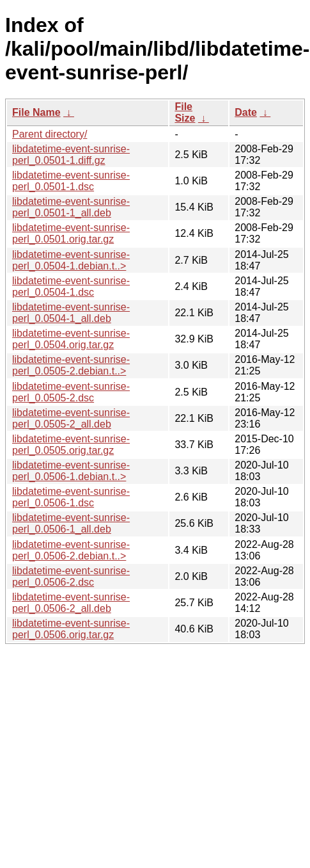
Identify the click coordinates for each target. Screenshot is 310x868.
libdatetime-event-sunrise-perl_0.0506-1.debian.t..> (71, 471)
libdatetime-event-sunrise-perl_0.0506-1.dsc (71, 497)
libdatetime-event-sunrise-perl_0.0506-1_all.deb (71, 523)
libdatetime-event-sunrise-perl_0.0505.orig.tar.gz (71, 445)
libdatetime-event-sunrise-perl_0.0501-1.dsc (71, 181)
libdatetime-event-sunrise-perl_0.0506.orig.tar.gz (71, 629)
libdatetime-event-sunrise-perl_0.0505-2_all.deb (71, 418)
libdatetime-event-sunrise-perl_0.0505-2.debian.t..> (71, 365)
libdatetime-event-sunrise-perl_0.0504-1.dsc (71, 286)
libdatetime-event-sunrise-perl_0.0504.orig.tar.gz (71, 339)
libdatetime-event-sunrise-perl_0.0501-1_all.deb (71, 207)
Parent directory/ (50, 134)
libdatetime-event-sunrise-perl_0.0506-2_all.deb (71, 603)
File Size (185, 112)
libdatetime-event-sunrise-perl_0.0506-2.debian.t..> (71, 550)
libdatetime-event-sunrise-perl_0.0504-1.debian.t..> (71, 260)
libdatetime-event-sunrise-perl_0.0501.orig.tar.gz (71, 233)
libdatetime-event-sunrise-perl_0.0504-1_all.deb (71, 313)
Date (246, 112)
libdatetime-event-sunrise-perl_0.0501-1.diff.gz (71, 155)
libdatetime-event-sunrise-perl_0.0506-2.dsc (71, 576)
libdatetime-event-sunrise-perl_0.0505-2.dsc (71, 392)
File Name (36, 112)
